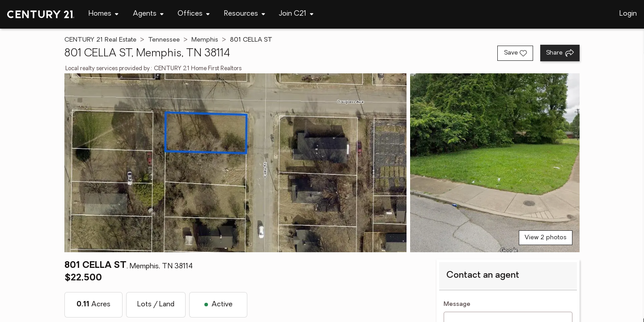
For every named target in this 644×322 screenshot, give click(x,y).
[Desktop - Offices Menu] (194, 14)
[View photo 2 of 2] (495, 163)
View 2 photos (546, 238)
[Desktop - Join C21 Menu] (296, 14)
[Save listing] (515, 53)
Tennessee (164, 40)
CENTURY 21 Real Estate (100, 40)
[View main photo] (235, 163)
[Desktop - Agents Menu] (148, 14)
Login (628, 14)
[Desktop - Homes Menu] (104, 14)
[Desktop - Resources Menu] (245, 14)
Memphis (205, 40)
